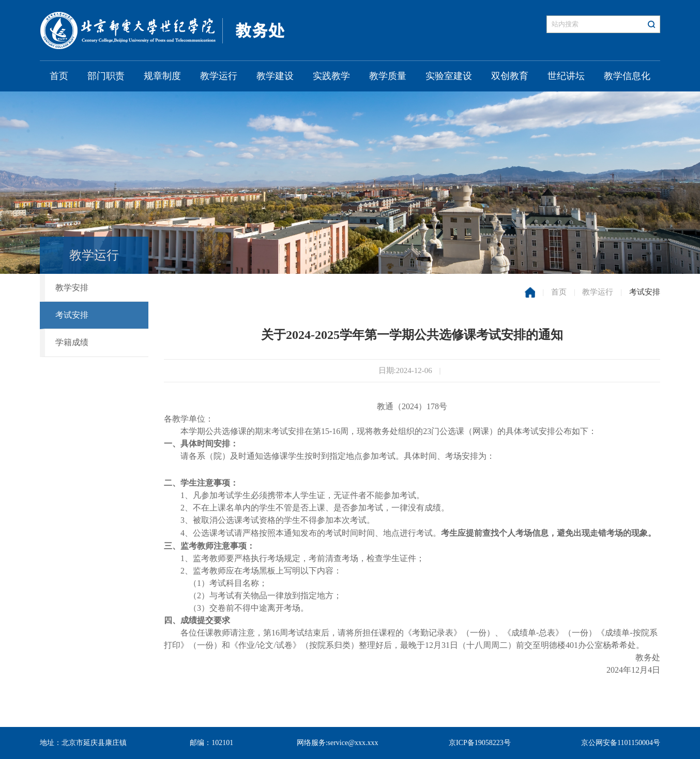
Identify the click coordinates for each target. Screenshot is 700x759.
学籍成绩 (72, 342)
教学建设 (275, 76)
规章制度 (162, 76)
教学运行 (219, 76)
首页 (59, 76)
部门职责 (106, 76)
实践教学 (331, 76)
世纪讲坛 (566, 76)
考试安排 (72, 315)
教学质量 (388, 76)
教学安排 (72, 288)
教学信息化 (627, 76)
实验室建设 (449, 76)
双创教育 (510, 76)
